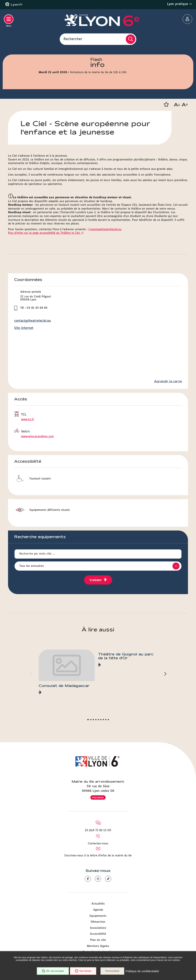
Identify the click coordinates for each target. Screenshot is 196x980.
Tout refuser (83, 971)
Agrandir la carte (168, 381)
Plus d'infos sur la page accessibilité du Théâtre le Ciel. (44, 233)
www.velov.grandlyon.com (37, 437)
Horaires (98, 797)
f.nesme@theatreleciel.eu (105, 229)
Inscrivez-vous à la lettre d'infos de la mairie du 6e (98, 856)
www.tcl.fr (28, 420)
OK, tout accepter (52, 971)
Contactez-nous (98, 844)
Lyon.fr (17, 5)
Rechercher (73, 39)
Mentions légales (98, 946)
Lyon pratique (180, 4)
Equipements (98, 916)
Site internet (24, 328)
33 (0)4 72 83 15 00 (98, 830)
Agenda (98, 910)
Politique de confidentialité (143, 971)
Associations (98, 928)
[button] (166, 104)
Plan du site (98, 940)
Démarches (98, 922)
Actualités (98, 904)
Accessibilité (98, 934)
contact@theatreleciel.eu (33, 321)
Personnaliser (113, 971)
